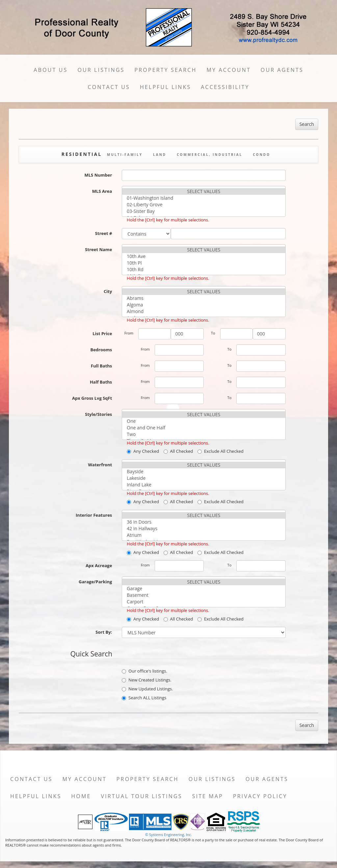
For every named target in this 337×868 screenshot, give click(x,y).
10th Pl (204, 263)
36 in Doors (204, 522)
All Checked (178, 451)
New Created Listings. (147, 680)
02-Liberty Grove (204, 205)
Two (204, 434)
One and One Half (204, 428)
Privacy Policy (260, 796)
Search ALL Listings (144, 698)
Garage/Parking (95, 582)
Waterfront (100, 465)
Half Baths (101, 382)
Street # (104, 233)
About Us (51, 70)
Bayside (204, 472)
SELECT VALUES (204, 191)
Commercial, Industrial (209, 155)
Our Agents (282, 70)
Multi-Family (125, 155)
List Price (102, 333)
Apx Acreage (99, 565)
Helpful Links (165, 87)
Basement (204, 595)
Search (307, 124)
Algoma (204, 305)
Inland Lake (204, 485)
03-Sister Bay (204, 211)
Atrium (204, 535)
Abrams (204, 298)
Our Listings (101, 70)
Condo (261, 155)
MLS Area (102, 191)
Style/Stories (98, 414)
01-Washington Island (204, 198)
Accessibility (225, 87)
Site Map (208, 796)
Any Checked (143, 451)
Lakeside (204, 478)
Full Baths (101, 366)
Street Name (98, 249)
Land (160, 155)
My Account (229, 70)
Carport (204, 602)
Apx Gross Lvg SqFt (92, 398)
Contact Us (109, 87)
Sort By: (104, 632)
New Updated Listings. (147, 689)
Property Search (166, 70)
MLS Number (98, 175)
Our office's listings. (144, 671)
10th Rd (204, 270)
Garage (204, 589)
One (204, 421)
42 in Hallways (204, 529)
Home (81, 796)
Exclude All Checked (220, 451)
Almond (204, 311)
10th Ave (204, 256)
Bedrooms (101, 350)
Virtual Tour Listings (142, 796)
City (108, 291)
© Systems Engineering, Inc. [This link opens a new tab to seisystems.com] (168, 835)
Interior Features (94, 515)
